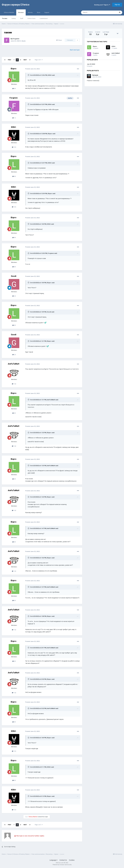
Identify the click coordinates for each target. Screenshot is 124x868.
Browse (21, 14)
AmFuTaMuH (14, 364)
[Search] (94, 12)
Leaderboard (44, 18)
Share (59, 40)
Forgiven (16, 39)
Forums (5, 18)
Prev (9, 60)
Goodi (14, 276)
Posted (33, 69)
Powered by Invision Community (62, 865)
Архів (24, 41)
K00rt (50, 75)
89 (14, 89)
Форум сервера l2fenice (16, 5)
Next (25, 60)
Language (53, 860)
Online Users (31, 18)
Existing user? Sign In (102, 5)
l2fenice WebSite (9, 12)
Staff (22, 18)
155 (14, 147)
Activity (30, 12)
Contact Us (63, 860)
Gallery (14, 18)
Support (47, 12)
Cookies (72, 860)
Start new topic (75, 50)
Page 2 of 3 (39, 60)
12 (14, 118)
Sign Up (117, 5)
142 (14, 384)
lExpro (14, 69)
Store (39, 12)
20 (14, 296)
